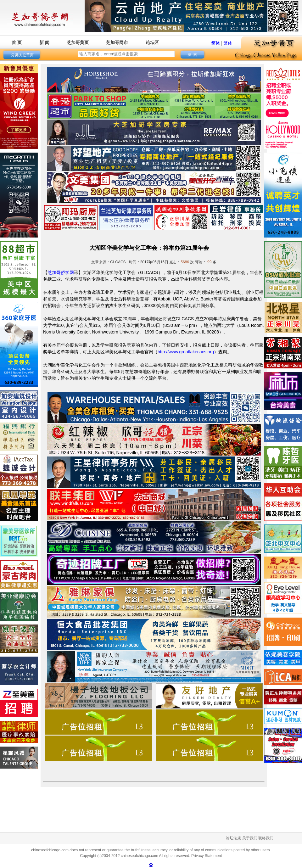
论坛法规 (233, 838)
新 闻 (44, 42)
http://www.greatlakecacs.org (186, 352)
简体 (215, 43)
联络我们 (266, 838)
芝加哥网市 (117, 42)
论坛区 (152, 42)
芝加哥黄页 (78, 42)
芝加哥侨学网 (61, 272)
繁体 (228, 43)
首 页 (17, 42)
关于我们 (250, 838)
